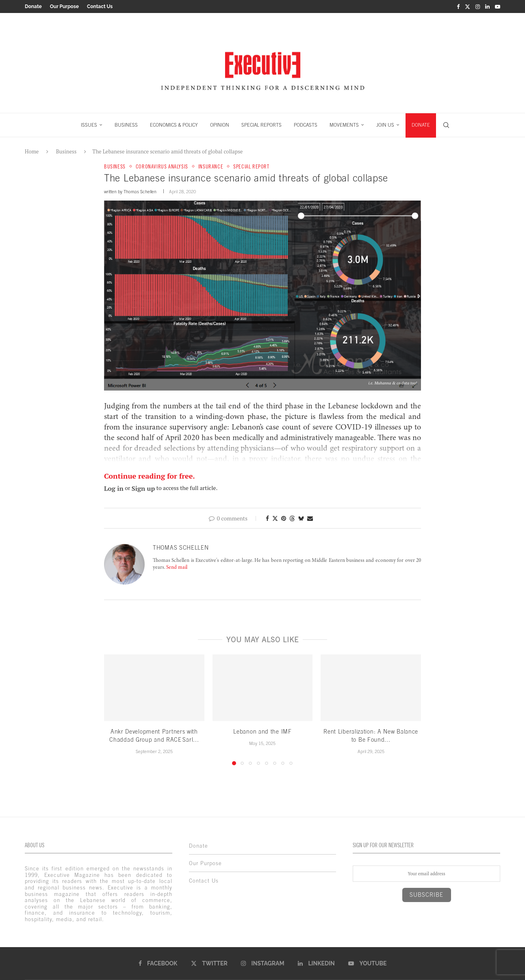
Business (66, 151)
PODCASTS (306, 125)
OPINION (220, 125)
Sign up (143, 488)
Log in (114, 488)
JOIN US (385, 125)
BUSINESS (126, 125)
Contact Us (100, 6)
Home (32, 151)
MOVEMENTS (344, 125)
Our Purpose (64, 6)
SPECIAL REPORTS (261, 125)
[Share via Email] (310, 518)
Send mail (177, 568)
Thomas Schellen (140, 192)
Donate (33, 6)
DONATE (421, 125)
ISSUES (89, 125)
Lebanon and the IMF (262, 732)
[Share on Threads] (292, 518)
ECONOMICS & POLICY (174, 125)
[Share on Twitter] (275, 518)
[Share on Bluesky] (301, 518)
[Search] (446, 125)
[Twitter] (468, 6)
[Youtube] (498, 6)
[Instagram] (478, 6)
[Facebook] (458, 6)
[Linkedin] (487, 6)
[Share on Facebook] (267, 518)
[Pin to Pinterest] (284, 518)
